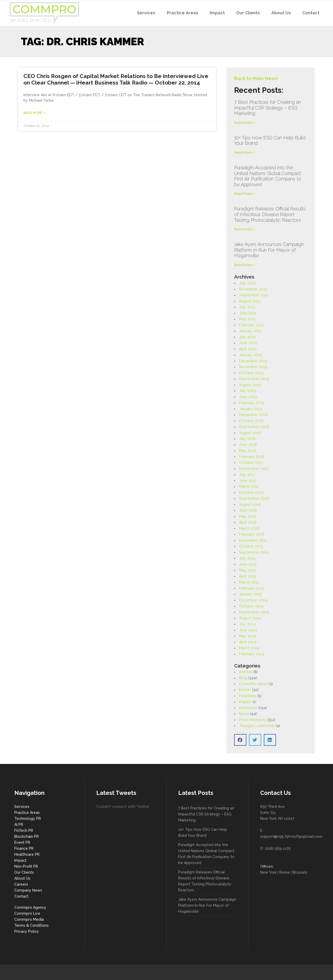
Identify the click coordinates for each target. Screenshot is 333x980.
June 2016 (248, 510)
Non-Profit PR (26, 866)
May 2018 (248, 451)
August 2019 (250, 385)
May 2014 (248, 636)
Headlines (248, 696)
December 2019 (253, 361)
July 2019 (247, 391)
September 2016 (254, 498)
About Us (22, 878)
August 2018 (250, 433)
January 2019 (251, 409)
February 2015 (252, 588)
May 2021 (247, 319)
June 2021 (248, 313)
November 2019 (253, 367)
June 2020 (248, 343)
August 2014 (250, 618)
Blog (243, 678)
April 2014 (248, 642)
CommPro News (253, 684)
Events (245, 690)
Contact (21, 896)
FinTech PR (24, 830)
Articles (246, 672)
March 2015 (249, 582)
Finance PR (24, 848)
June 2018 (248, 445)
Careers (21, 884)
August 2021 (250, 301)
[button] (240, 740)
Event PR (22, 842)
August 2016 (250, 504)
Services (22, 807)
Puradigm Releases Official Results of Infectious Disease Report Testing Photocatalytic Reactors (270, 214)
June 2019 (248, 397)
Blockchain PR (27, 836)
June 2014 (248, 630)
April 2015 (248, 576)
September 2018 (254, 427)
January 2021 (251, 331)
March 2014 (249, 648)
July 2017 (247, 475)
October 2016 (251, 492)
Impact (245, 702)
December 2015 (253, 540)
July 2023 (247, 283)
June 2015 (248, 564)
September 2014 (254, 612)
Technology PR (28, 819)
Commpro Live (27, 913)
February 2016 (252, 534)
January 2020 (251, 355)
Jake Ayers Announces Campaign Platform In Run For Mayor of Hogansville (269, 250)
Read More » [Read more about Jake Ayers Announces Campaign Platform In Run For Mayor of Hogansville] (245, 265)
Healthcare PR (27, 854)
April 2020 (248, 349)
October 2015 (251, 546)
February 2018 (252, 457)
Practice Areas (27, 813)
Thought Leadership (257, 726)
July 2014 (247, 624)
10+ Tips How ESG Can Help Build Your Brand (203, 832)
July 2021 (247, 307)
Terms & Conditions (31, 925)
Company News (28, 890)
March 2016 (249, 528)
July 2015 (247, 558)
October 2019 (251, 373)
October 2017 (251, 463)
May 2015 (247, 570)
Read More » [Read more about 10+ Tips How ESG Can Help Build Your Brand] (245, 153)
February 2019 (252, 403)
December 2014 (253, 600)
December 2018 (253, 415)
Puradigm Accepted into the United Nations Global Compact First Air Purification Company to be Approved (268, 176)
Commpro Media (29, 919)
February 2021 (252, 325)
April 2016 (248, 522)
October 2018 (251, 421)
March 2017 (249, 486)
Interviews (248, 708)
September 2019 (254, 379)
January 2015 (251, 594)
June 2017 (248, 481)
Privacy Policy (27, 931)
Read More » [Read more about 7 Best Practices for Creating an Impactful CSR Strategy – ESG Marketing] (245, 123)
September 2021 (254, 295)
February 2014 (252, 654)
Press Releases (252, 720)
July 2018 (247, 439)
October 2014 (251, 606)
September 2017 (254, 469)
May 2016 (248, 516)
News (244, 714)
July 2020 (248, 337)
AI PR (19, 825)
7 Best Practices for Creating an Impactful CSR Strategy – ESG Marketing (268, 108)
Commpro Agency (30, 907)
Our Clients (24, 872)
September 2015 (254, 552)
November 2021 (253, 289)
